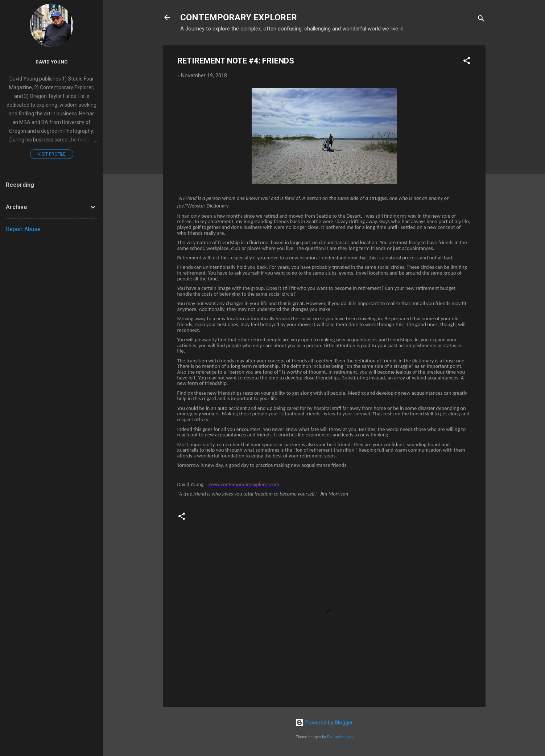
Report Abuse (23, 229)
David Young (52, 62)
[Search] (481, 20)
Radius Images (340, 737)
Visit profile (52, 154)
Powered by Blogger (324, 723)
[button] (467, 62)
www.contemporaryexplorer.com (244, 484)
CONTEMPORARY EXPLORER (239, 17)
